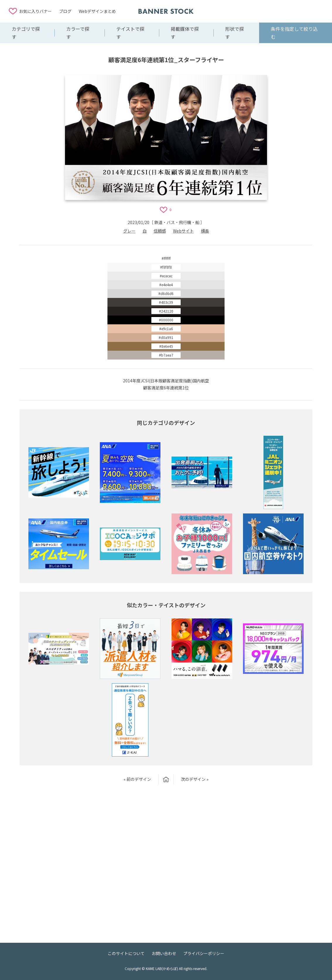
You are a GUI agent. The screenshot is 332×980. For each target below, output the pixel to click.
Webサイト (183, 231)
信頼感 (160, 231)
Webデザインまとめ (97, 11)
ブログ (65, 11)
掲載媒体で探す (185, 33)
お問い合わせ (164, 953)
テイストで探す (130, 33)
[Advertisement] (276, 11)
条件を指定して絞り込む (294, 33)
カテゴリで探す (26, 33)
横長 (205, 231)
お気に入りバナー (35, 11)
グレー (129, 231)
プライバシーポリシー (204, 953)
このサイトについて (126, 953)
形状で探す (235, 33)
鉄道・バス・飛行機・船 (177, 222)
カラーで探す (78, 33)
